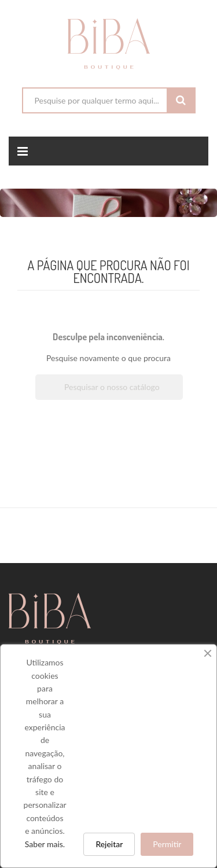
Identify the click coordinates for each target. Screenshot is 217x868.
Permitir (167, 844)
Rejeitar (109, 844)
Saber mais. (45, 844)
